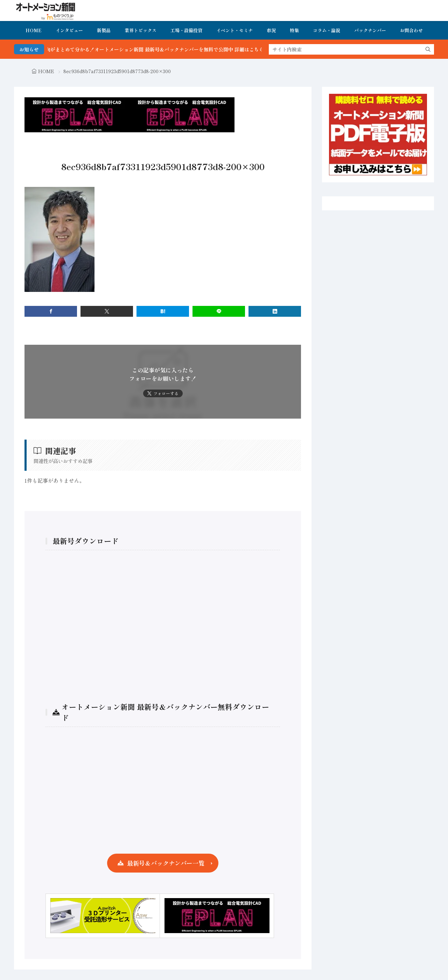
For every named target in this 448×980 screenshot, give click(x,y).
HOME (34, 30)
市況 (271, 30)
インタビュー (69, 30)
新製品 (104, 30)
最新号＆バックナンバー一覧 (166, 863)
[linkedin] (275, 311)
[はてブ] (163, 311)
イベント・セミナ (234, 30)
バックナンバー (370, 30)
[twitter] (107, 311)
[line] (219, 311)
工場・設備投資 (186, 30)
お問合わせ (411, 30)
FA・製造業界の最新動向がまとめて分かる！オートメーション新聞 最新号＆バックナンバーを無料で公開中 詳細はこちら (141, 49)
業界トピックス (141, 30)
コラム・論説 (327, 30)
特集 (294, 30)
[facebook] (51, 311)
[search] (428, 49)
